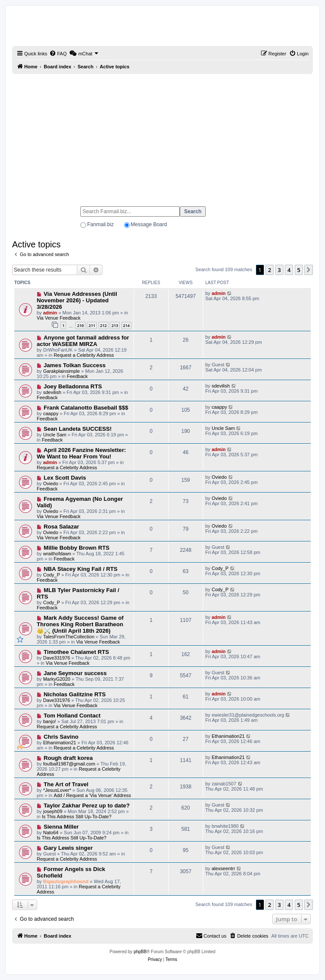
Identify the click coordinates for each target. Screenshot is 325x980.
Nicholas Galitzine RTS (75, 694)
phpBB (140, 952)
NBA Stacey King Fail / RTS (81, 569)
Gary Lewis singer (68, 848)
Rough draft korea (68, 758)
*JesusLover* (57, 790)
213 (115, 325)
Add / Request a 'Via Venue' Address (92, 795)
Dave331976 (57, 658)
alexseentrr (223, 868)
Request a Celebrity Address (84, 355)
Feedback (77, 376)
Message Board (149, 224)
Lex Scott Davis (65, 478)
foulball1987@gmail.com (69, 764)
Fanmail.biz (100, 224)
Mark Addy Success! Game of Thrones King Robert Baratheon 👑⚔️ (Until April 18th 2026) (80, 624)
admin (50, 313)
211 (92, 325)
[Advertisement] (162, 136)
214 (126, 325)
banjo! (50, 721)
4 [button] (289, 270)
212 (104, 325)
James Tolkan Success (75, 365)
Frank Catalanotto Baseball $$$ (86, 408)
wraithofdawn (57, 554)
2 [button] (269, 270)
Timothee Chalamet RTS (76, 652)
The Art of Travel (66, 784)
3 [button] (279, 270)
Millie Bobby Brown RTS (76, 548)
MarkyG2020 (57, 679)
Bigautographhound (66, 881)
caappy (51, 413)
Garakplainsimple (62, 371)
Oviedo (51, 484)
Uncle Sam (55, 435)
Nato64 (51, 833)
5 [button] (299, 270)
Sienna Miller (61, 827)
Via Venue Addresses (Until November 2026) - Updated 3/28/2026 (77, 300)
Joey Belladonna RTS (73, 386)
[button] (309, 270)
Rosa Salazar (61, 527)
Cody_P (52, 575)
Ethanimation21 (60, 743)
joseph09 (53, 811)
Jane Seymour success (75, 673)
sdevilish (52, 392)
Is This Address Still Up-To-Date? (77, 817)
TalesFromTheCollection (69, 637)
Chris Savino (61, 737)
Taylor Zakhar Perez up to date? (87, 805)
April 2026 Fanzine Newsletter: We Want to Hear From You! (81, 453)
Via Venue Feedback (59, 318)
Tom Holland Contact (72, 716)
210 (80, 325)
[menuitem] (58, 54)
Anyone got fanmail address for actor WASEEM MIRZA (83, 341)
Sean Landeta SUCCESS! (78, 429)
